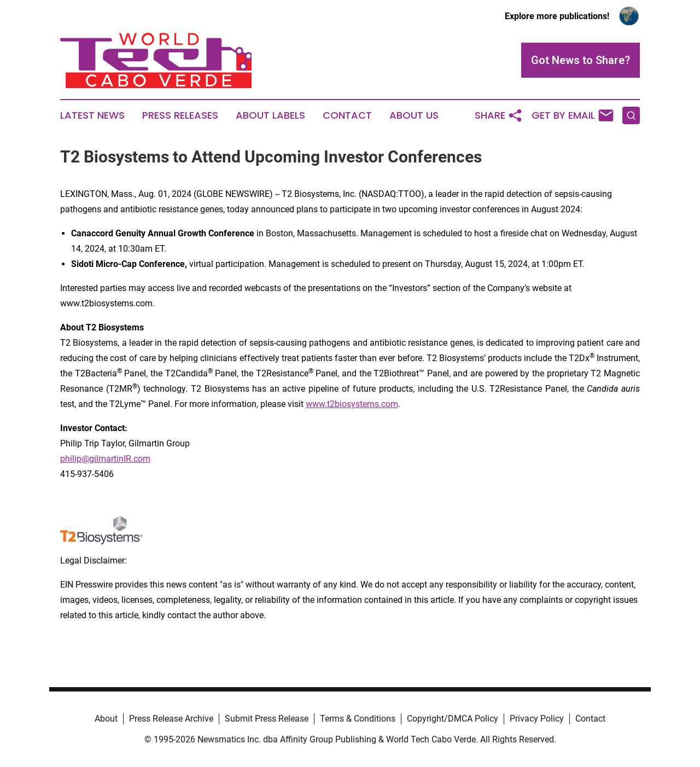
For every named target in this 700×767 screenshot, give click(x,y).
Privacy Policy (537, 719)
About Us (414, 115)
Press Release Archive (171, 719)
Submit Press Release (267, 719)
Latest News (92, 115)
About (106, 719)
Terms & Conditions (358, 719)
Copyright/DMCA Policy (453, 719)
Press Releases (180, 115)
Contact (347, 115)
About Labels (270, 115)
